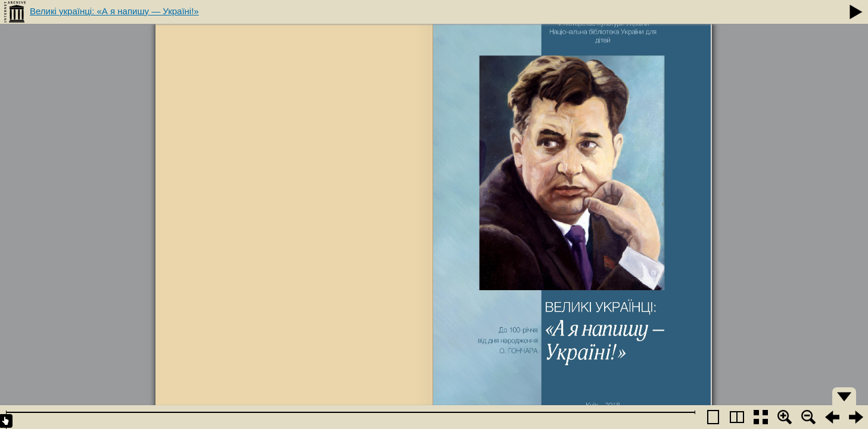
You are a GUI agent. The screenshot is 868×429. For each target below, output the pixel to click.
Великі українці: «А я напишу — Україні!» (114, 11)
